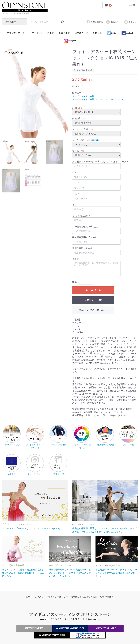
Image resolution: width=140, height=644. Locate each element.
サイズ (76, 151)
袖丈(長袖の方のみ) (82, 216)
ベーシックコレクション (111, 100)
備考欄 (76, 259)
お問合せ (97, 33)
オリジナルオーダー (17, 33)
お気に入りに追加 (93, 300)
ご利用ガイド (81, 33)
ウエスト (77, 173)
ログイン (130, 22)
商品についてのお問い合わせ (93, 310)
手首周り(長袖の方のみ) (84, 237)
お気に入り (113, 22)
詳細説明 (96, 140)
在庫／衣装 (64, 33)
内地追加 (77, 118)
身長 (74, 205)
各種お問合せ (107, 597)
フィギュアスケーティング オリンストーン (70, 614)
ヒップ (76, 183)
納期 (74, 108)
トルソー (77, 194)
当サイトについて (34, 597)
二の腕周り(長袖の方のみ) (85, 227)
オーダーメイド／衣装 (43, 33)
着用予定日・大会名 (82, 248)
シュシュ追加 (79, 140)
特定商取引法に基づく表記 (84, 597)
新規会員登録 (94, 22)
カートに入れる (93, 290)
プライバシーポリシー (57, 597)
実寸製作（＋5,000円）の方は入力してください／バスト (100, 162)
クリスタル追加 (80, 129)
